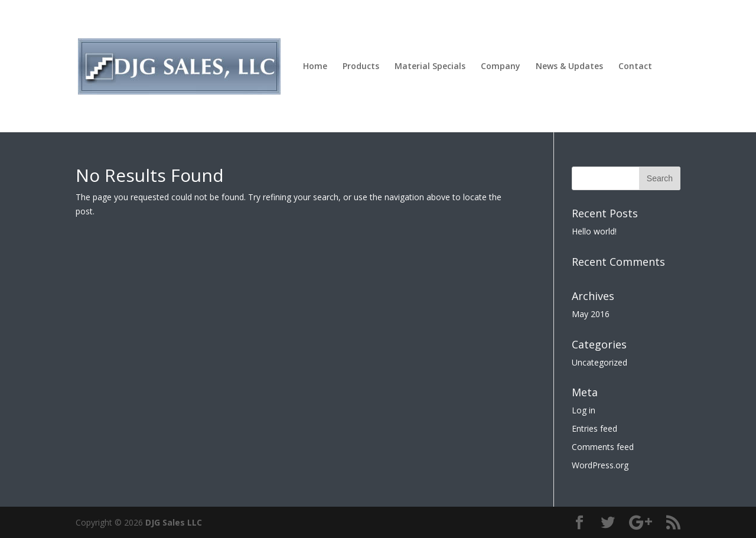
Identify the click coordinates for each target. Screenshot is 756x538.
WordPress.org (600, 465)
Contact (635, 67)
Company (501, 67)
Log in (584, 410)
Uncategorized (599, 362)
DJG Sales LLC (174, 522)
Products (361, 67)
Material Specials (430, 67)
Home (315, 67)
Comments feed (603, 447)
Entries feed (594, 428)
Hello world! (594, 231)
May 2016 (591, 314)
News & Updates (569, 67)
